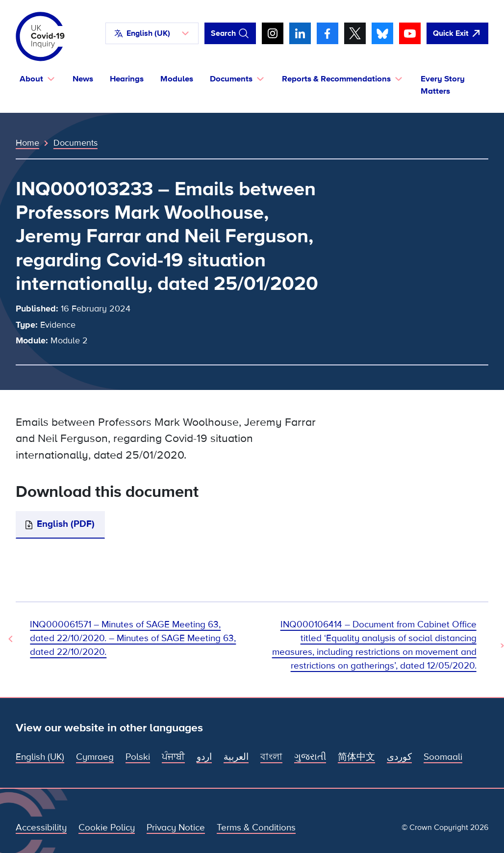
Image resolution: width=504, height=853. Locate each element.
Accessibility (41, 828)
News (83, 79)
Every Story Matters (443, 85)
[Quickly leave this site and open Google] (457, 33)
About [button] (31, 79)
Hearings (127, 79)
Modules (177, 79)
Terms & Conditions (256, 828)
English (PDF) (66, 524)
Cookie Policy (107, 828)
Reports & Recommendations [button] (336, 79)
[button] (152, 33)
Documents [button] (231, 79)
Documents (76, 143)
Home (27, 143)
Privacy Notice (176, 828)
